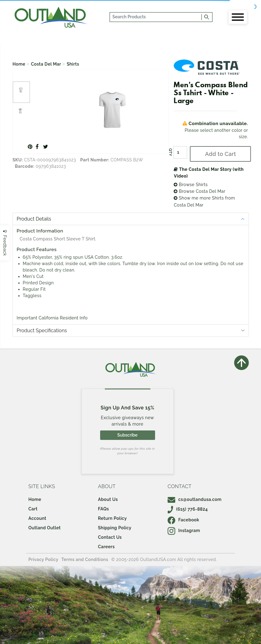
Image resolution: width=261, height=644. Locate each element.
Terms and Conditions (85, 559)
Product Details (34, 219)
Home (19, 64)
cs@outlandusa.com (195, 499)
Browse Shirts (191, 185)
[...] (156, 17)
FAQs (103, 509)
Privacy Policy (43, 559)
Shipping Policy (115, 528)
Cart (33, 509)
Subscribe (127, 435)
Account (37, 518)
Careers (106, 547)
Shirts (73, 64)
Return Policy (112, 518)
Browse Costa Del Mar (199, 191)
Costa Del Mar (46, 64)
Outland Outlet (45, 528)
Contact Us (110, 537)
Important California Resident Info (52, 318)
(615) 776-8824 (188, 509)
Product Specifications (42, 331)
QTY (170, 153)
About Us (108, 499)
